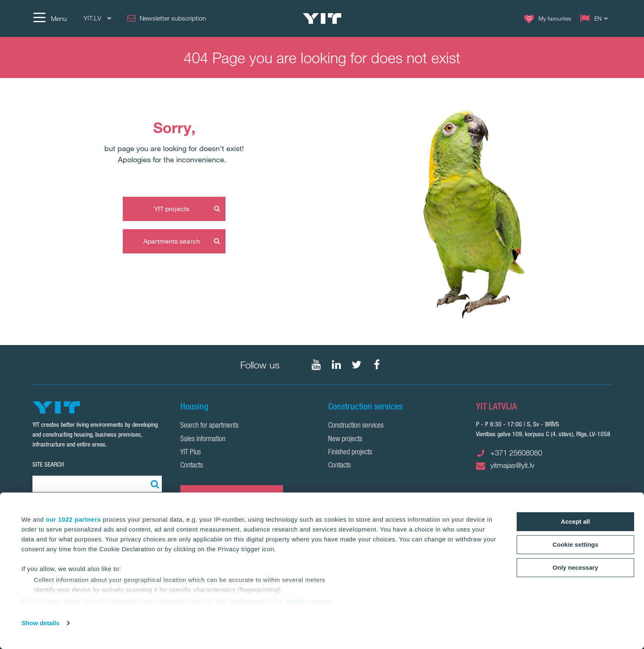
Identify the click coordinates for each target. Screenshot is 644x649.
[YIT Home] (322, 18)
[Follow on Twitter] (356, 365)
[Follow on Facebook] (377, 365)
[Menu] (50, 18)
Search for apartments (209, 426)
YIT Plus (191, 453)
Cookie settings (575, 544)
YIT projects (172, 209)
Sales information (203, 440)
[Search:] (154, 484)
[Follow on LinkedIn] (336, 365)
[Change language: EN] (596, 18)
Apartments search (172, 241)
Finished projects (350, 453)
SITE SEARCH (48, 464)
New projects (345, 440)
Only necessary (576, 567)
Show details (40, 623)
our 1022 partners (73, 519)
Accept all (576, 521)
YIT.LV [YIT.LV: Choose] (97, 18)
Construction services (356, 426)
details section (308, 601)
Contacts (192, 466)
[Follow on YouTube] (316, 365)
